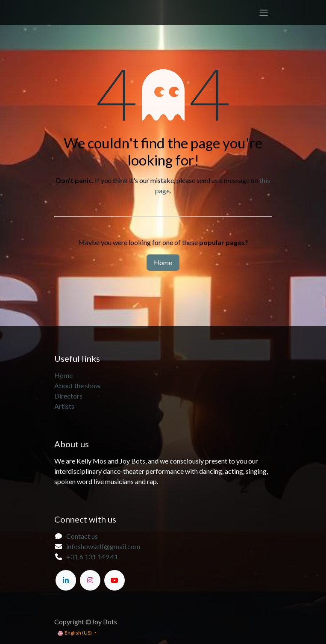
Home (163, 262)
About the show (78, 386)
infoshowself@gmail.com (103, 546)
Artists (64, 406)
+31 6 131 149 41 (92, 557)
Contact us (82, 536)
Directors (68, 396)
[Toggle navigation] (264, 12)
